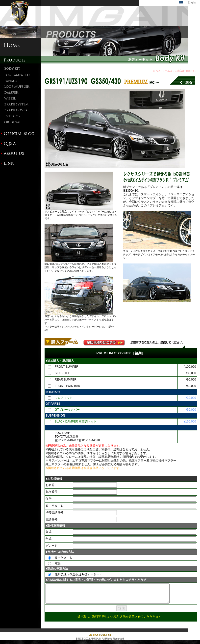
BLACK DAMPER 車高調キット (76, 422)
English (192, 2)
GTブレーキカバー (67, 410)
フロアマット (64, 398)
